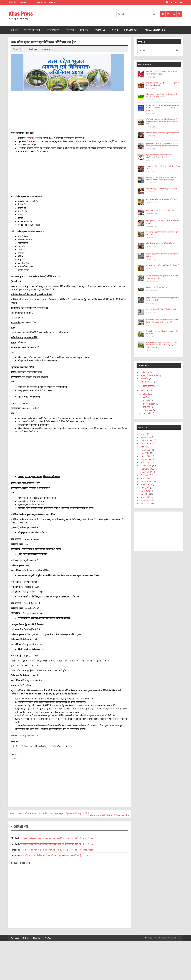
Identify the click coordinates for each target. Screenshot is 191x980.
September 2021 (148, 443)
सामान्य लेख (147, 410)
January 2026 (147, 440)
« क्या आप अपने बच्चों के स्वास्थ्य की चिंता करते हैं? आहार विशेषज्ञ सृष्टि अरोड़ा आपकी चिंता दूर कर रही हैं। (50, 813)
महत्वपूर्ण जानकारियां (32, 30)
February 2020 (147, 469)
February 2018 (147, 503)
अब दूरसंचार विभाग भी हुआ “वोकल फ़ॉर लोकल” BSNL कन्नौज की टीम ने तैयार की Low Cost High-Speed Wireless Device (162, 345)
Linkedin (37, 938)
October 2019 (147, 475)
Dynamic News (174, 938)
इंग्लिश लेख (13, 2)
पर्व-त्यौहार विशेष (149, 404)
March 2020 (146, 465)
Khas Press (21, 14)
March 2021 (146, 450)
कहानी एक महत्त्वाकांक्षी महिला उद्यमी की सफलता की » (108, 815)
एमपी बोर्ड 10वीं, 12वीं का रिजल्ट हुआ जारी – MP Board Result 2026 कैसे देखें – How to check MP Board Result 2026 (163, 108)
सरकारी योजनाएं (53, 30)
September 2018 (148, 481)
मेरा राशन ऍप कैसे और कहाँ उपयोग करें (157, 287)
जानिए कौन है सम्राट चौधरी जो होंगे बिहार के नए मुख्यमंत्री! (162, 133)
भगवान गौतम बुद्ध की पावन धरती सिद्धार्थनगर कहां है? (161, 189)
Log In (32, 2)
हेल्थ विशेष (147, 413)
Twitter (26, 938)
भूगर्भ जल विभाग (33, 138)
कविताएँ (146, 394)
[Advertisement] (69, 111)
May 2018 (145, 494)
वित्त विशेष (70, 30)
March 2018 (146, 500)
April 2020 (145, 462)
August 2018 (146, 484)
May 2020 (145, 459)
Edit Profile (42, 2)
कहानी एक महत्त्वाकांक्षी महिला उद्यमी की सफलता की (161, 309)
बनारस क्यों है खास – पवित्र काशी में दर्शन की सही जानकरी (162, 265)
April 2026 (145, 434)
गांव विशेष (146, 401)
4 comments (45, 49)
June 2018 (145, 491)
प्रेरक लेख (146, 407)
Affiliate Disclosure (155, 30)
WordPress (159, 938)
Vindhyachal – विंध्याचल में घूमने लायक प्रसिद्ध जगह (161, 199)
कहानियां (146, 397)
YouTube (48, 938)
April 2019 (145, 478)
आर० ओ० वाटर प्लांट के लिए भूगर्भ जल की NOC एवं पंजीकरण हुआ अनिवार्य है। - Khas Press (57, 855)
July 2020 (145, 453)
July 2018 (145, 488)
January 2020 (147, 472)
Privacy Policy (131, 30)
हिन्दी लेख (23, 2)
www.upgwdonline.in (29, 735)
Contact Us (100, 30)
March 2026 (146, 437)
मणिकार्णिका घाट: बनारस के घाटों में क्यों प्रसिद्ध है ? (160, 243)
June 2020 (145, 456)
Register (53, 2)
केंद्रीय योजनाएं (148, 386)
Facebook (15, 938)
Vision (115, 30)
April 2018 (145, 497)
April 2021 (145, 447)
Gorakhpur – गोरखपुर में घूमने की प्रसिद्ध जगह (160, 210)
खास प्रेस (14, 30)
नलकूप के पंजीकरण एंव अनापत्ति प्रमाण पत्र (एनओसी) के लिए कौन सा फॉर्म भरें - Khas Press (57, 838)
